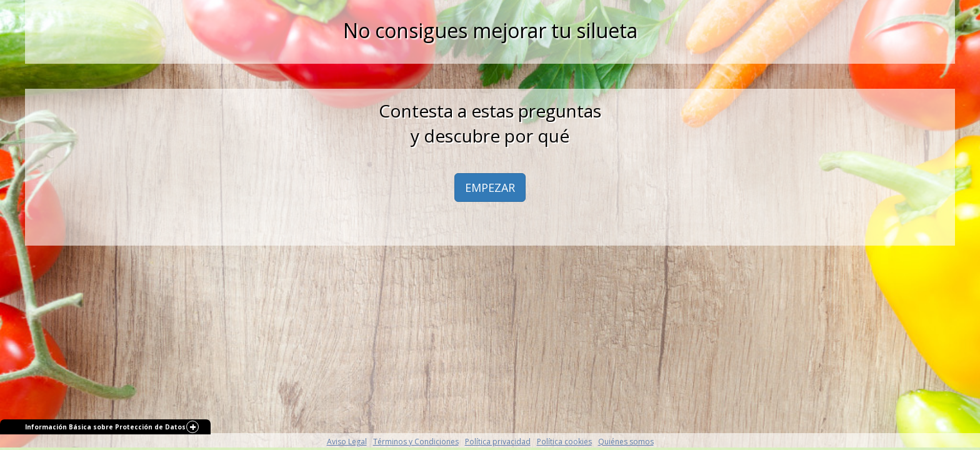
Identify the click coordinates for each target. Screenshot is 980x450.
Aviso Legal (347, 442)
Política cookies (564, 442)
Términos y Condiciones (416, 442)
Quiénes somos (626, 442)
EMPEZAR (490, 187)
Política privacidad (498, 442)
